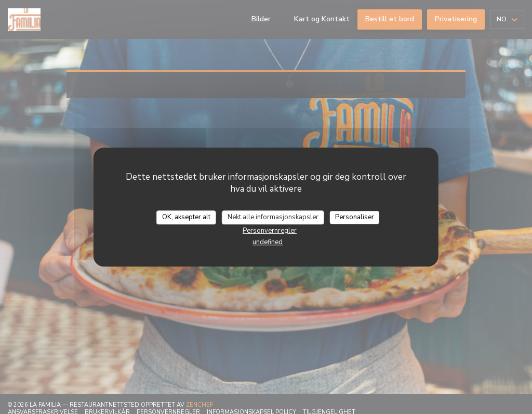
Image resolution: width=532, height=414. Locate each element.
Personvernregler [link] (270, 231)
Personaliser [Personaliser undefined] (355, 217)
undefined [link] (268, 242)
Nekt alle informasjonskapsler (273, 217)
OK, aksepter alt (186, 217)
